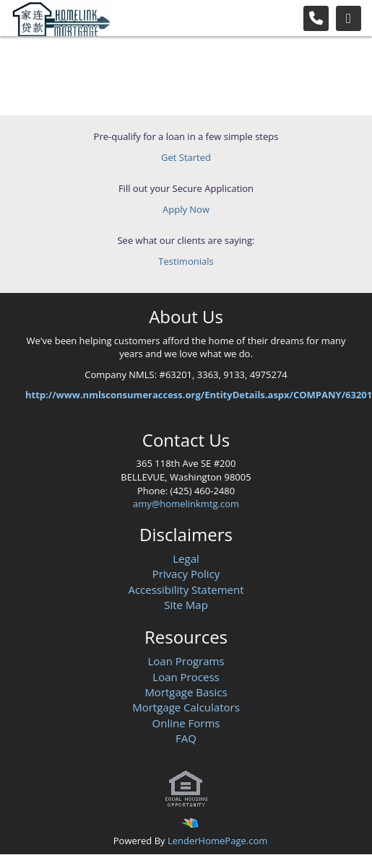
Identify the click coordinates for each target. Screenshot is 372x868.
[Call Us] (316, 18)
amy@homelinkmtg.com (186, 504)
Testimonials (186, 261)
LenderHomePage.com (217, 841)
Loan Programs (186, 661)
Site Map (186, 605)
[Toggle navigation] (349, 18)
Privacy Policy (186, 574)
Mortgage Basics (186, 692)
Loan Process (186, 677)
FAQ (186, 738)
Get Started (186, 157)
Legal (186, 558)
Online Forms (186, 723)
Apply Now (186, 209)
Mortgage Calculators (186, 707)
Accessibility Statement (186, 589)
